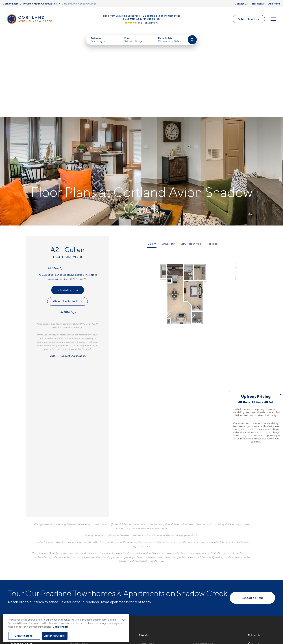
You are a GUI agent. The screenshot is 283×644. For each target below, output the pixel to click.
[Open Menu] (273, 19)
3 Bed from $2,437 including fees (141, 19)
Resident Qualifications (73, 270)
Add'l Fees (55, 182)
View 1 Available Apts (68, 215)
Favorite (67, 226)
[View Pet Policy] (100, 577)
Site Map (157, 622)
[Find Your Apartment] (192, 40)
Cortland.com (11, 4)
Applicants (274, 4)
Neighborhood (203, 558)
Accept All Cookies (55, 636)
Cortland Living (149, 589)
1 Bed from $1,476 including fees (121, 16)
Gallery (152, 158)
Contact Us (241, 4)
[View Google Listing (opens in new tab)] (142, 23)
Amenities (146, 583)
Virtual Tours (147, 570)
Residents (258, 4)
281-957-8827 (79, 558)
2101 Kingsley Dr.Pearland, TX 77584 (82, 566)
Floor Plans (146, 558)
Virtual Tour (168, 158)
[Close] (123, 620)
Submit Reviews (141, 622)
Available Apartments (153, 564)
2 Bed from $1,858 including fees (162, 16)
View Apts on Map (191, 158)
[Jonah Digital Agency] (267, 620)
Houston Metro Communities (40, 4)
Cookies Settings (24, 636)
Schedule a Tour (249, 19)
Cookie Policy (61, 627)
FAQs (52, 270)
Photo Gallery (148, 577)
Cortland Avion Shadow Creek (79, 4)
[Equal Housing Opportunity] (71, 577)
